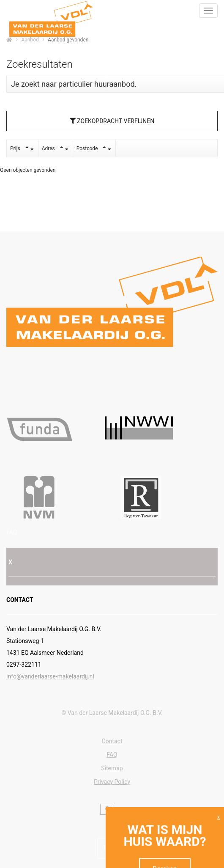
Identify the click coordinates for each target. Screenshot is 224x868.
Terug (112, 848)
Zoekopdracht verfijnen (112, 121)
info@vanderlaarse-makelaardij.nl (50, 676)
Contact (112, 741)
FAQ (12, 532)
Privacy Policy (112, 782)
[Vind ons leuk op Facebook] (107, 809)
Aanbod (30, 40)
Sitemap (112, 768)
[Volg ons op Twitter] (119, 811)
